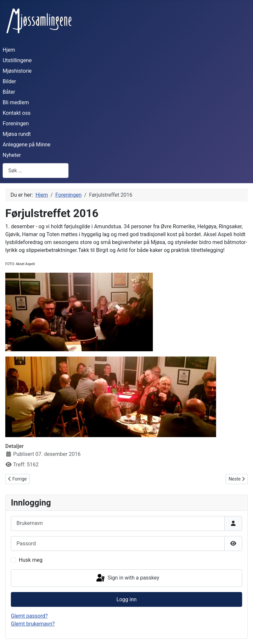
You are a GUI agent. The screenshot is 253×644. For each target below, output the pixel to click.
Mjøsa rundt (17, 134)
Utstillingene (17, 60)
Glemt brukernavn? (33, 624)
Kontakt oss (17, 113)
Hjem (9, 50)
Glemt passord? (29, 616)
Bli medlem (16, 102)
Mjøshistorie (17, 71)
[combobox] (36, 171)
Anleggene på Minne (27, 145)
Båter (9, 92)
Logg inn (126, 599)
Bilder (9, 81)
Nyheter (12, 155)
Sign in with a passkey (127, 578)
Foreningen (16, 124)
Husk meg (31, 560)
